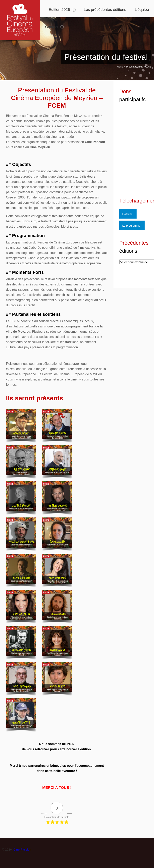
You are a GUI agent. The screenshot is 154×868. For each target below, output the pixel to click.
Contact (52, 27)
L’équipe (142, 10)
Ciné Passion (22, 849)
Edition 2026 (59, 10)
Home (120, 67)
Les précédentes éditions (105, 10)
